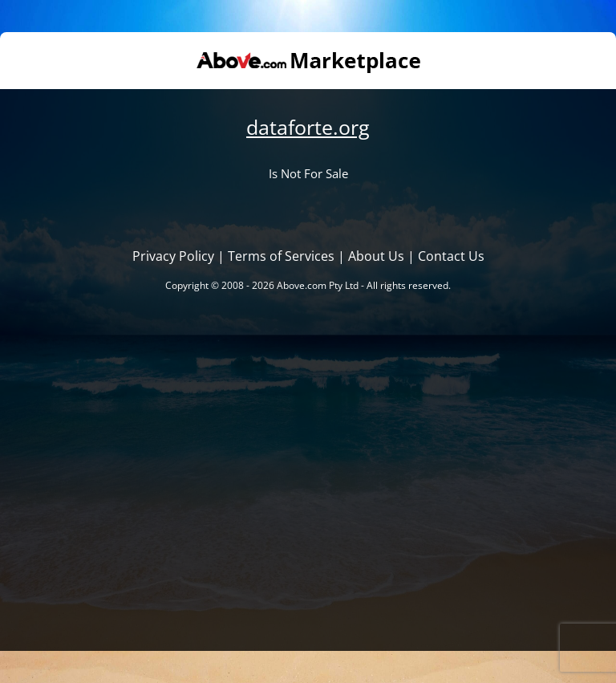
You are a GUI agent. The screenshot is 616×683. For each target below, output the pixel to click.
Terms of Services (281, 256)
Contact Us (451, 256)
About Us (376, 256)
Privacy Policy (173, 256)
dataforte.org (308, 127)
